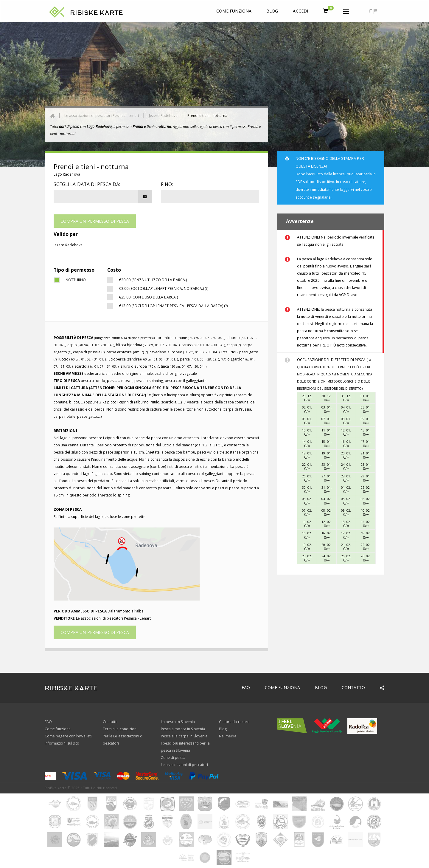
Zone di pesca (173, 758)
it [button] (373, 11)
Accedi (300, 11)
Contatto (353, 687)
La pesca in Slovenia (178, 722)
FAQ (246, 687)
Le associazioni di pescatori (184, 765)
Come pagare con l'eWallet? (68, 736)
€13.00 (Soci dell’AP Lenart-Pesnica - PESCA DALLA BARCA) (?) (173, 306)
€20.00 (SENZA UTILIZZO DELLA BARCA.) (153, 280)
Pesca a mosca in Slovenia (183, 729)
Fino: (167, 184)
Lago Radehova (67, 174)
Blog (272, 11)
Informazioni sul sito (62, 743)
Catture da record (234, 722)
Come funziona (234, 11)
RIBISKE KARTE (97, 13)
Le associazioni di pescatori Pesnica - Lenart (102, 116)
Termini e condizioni (120, 729)
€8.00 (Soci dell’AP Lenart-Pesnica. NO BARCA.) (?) (164, 288)
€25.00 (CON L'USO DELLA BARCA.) (149, 297)
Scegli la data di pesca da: (87, 184)
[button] (346, 10)
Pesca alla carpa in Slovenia (184, 736)
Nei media (228, 736)
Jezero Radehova (163, 116)
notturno (76, 280)
